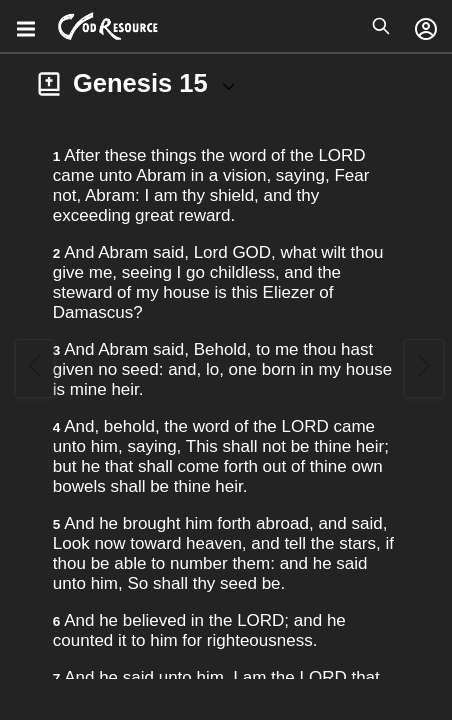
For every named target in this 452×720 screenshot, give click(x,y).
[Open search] (381, 26)
